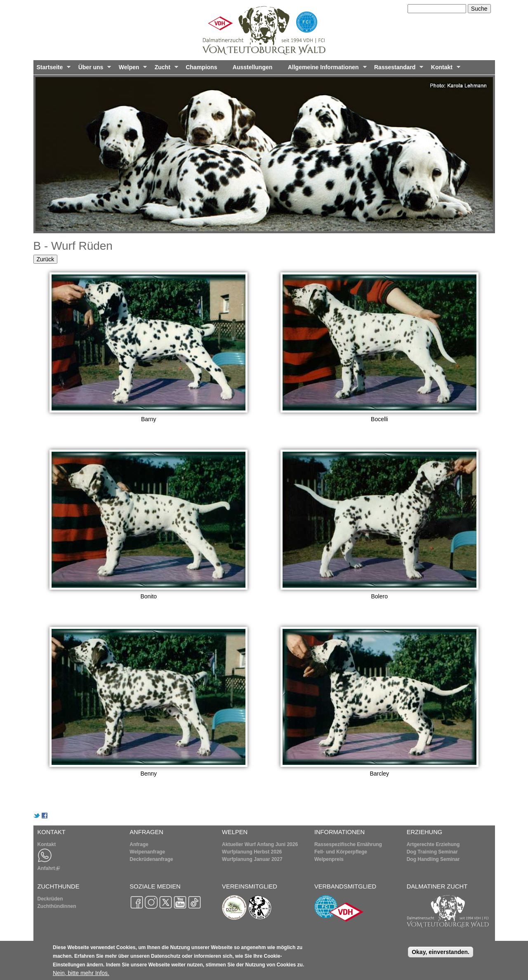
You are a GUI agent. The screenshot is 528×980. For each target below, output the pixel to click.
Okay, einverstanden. (441, 954)
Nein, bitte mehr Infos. (81, 975)
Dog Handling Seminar (433, 859)
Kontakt (444, 69)
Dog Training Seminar (432, 852)
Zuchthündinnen (57, 906)
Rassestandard (397, 69)
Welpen (131, 69)
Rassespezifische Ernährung (348, 844)
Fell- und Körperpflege (341, 852)
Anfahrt (49, 868)
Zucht (165, 69)
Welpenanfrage (147, 852)
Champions (201, 67)
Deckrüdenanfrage (151, 859)
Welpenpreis (329, 859)
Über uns (93, 69)
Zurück (46, 259)
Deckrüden (50, 899)
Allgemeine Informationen (326, 69)
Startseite (52, 69)
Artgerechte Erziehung (433, 844)
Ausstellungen (252, 67)
